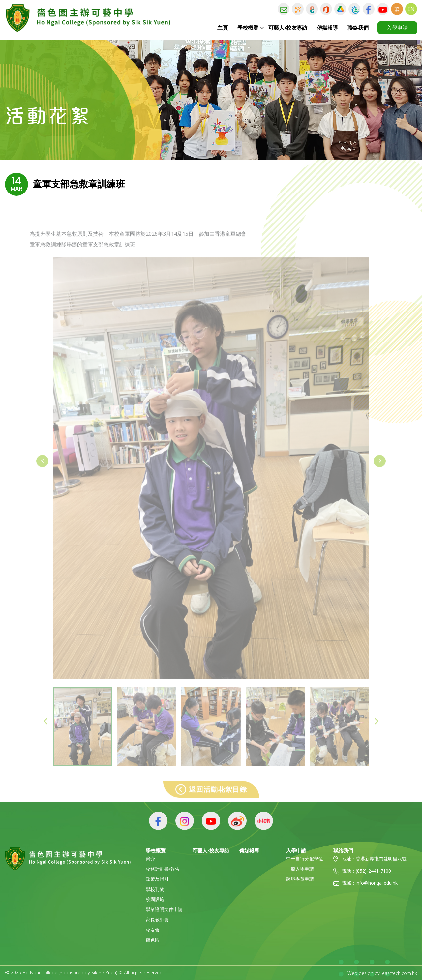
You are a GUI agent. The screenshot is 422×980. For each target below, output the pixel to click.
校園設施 (155, 899)
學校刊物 (155, 889)
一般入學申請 (300, 869)
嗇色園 (153, 940)
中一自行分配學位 (305, 859)
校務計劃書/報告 (163, 869)
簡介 (150, 859)
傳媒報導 (327, 28)
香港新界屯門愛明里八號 (381, 859)
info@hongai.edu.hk (377, 883)
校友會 (153, 930)
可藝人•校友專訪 (288, 28)
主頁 (223, 28)
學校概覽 (248, 28)
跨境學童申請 (300, 879)
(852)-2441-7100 (373, 871)
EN (411, 9)
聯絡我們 (358, 28)
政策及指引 (157, 879)
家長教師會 (157, 920)
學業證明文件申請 (164, 909)
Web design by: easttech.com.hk (382, 973)
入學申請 (397, 28)
